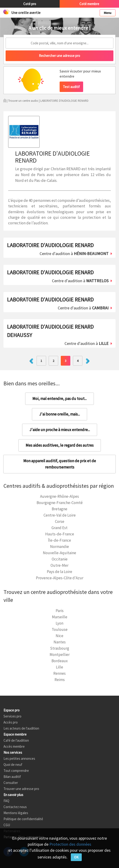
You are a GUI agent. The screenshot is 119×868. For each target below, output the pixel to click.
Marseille (60, 617)
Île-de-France (59, 540)
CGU (7, 825)
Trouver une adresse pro (21, 789)
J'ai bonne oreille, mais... (59, 414)
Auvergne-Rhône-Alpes (59, 496)
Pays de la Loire (59, 572)
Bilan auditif (12, 777)
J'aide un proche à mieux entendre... (60, 430)
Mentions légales (16, 813)
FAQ (6, 801)
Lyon (59, 623)
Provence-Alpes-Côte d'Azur (60, 578)
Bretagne (59, 509)
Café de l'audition (16, 740)
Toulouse (60, 629)
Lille (59, 667)
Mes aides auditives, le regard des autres (60, 445)
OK (76, 857)
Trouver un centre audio (23, 101)
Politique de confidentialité (23, 819)
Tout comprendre (16, 771)
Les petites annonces (19, 758)
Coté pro (30, 4)
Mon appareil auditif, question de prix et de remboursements (60, 464)
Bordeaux (60, 661)
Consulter (11, 783)
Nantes (60, 642)
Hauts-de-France (60, 534)
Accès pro (11, 722)
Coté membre (89, 4)
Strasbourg (60, 648)
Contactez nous (15, 807)
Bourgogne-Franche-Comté (60, 503)
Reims (60, 680)
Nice (59, 636)
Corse (60, 521)
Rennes (59, 673)
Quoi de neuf (13, 765)
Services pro (12, 716)
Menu (108, 13)
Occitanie (60, 559)
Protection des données (70, 844)
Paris (60, 611)
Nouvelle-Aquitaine (59, 553)
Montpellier (60, 655)
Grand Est (59, 528)
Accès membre (14, 746)
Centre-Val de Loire (60, 515)
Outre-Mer (59, 565)
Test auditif (71, 87)
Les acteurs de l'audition (21, 728)
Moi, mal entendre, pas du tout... (59, 399)
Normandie (59, 547)
